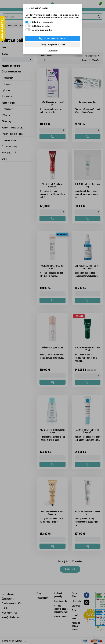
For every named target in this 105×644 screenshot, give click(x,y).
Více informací (53, 50)
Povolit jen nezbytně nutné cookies (53, 44)
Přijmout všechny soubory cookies (53, 38)
